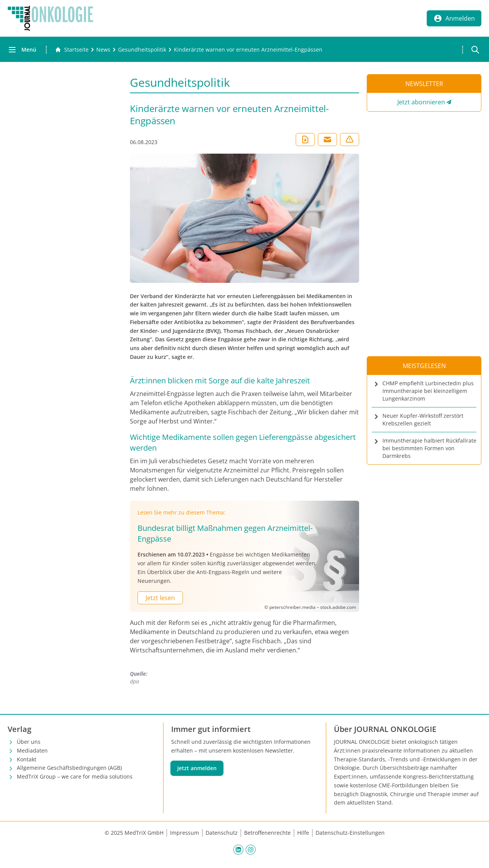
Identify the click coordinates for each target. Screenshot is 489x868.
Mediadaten (32, 750)
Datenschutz (222, 833)
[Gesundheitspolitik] (142, 50)
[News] (103, 50)
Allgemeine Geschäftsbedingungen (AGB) (69, 768)
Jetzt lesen (160, 598)
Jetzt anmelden (197, 768)
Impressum (185, 833)
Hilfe (303, 833)
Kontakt (27, 759)
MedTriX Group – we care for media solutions (75, 776)
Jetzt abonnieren (421, 102)
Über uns (29, 742)
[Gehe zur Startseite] (72, 50)
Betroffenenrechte (267, 833)
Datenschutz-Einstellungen (350, 833)
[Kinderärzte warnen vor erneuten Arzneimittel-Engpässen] (248, 50)
